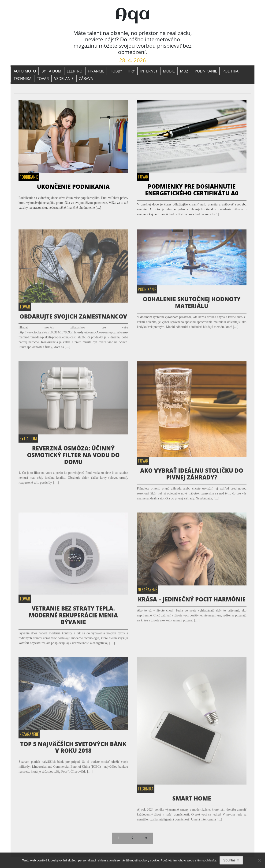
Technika (22, 79)
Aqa (132, 15)
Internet (149, 71)
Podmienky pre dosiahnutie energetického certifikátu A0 (192, 190)
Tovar (43, 79)
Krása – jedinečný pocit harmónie (192, 601)
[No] (259, 860)
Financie (96, 71)
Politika (230, 71)
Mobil (169, 71)
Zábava (86, 79)
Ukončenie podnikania (73, 187)
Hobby (116, 71)
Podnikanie (206, 71)
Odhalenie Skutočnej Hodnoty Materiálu (192, 304)
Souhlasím (231, 860)
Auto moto (25, 71)
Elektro (75, 71)
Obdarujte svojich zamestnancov (73, 318)
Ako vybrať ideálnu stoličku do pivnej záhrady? (192, 475)
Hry (131, 71)
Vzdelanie (64, 79)
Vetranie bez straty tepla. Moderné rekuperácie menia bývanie (73, 617)
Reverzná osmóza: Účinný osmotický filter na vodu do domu (73, 456)
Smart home (192, 800)
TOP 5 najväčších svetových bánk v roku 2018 (73, 749)
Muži (185, 71)
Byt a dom (51, 71)
